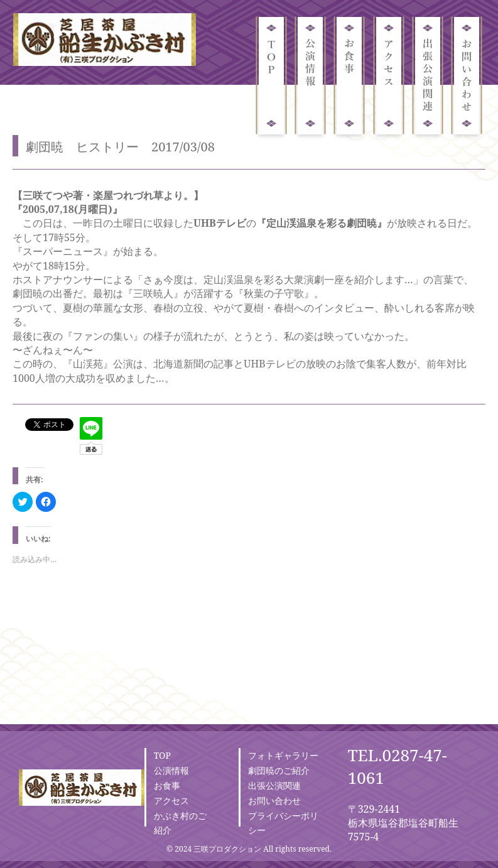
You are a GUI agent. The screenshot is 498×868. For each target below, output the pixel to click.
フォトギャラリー (283, 755)
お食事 (167, 785)
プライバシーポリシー (283, 823)
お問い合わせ (274, 800)
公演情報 (171, 770)
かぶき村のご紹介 (180, 823)
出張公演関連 (274, 785)
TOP (162, 755)
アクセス (171, 800)
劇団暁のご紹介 (279, 770)
